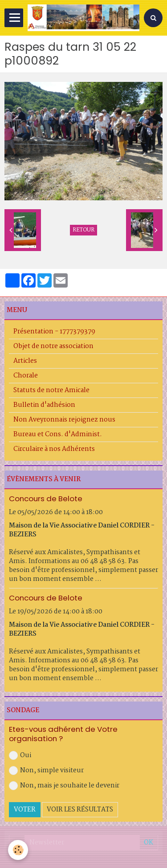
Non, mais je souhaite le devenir (64, 786)
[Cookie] (18, 850)
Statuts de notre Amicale (51, 390)
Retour (83, 230)
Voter (25, 810)
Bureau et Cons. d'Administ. (58, 434)
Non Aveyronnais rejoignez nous (64, 420)
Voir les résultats (80, 810)
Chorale (26, 376)
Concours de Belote (46, 499)
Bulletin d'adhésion (44, 405)
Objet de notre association (53, 346)
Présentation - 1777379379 (54, 332)
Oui (20, 755)
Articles (25, 361)
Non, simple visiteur (46, 771)
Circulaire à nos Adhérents (54, 449)
